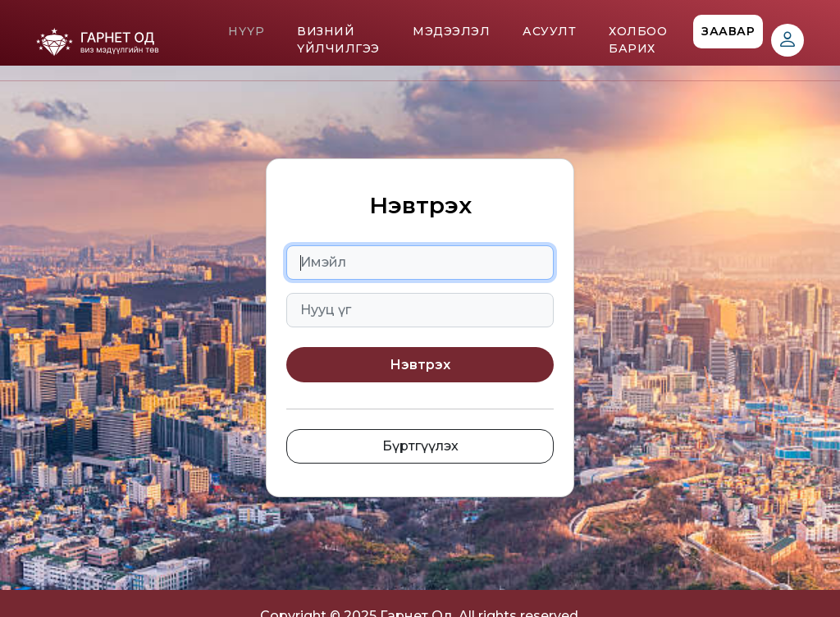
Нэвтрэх (420, 365)
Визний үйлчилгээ (338, 40)
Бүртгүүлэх (420, 446)
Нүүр (246, 31)
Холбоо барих (638, 40)
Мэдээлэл (451, 31)
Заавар (728, 31)
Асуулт (549, 31)
